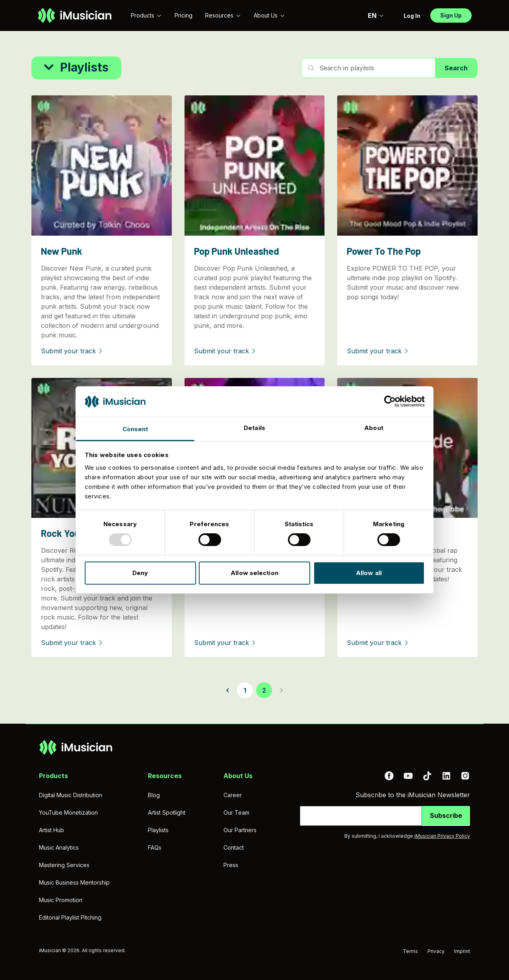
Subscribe (446, 815)
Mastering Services (64, 865)
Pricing (184, 15)
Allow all (369, 573)
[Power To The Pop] (407, 230)
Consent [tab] (135, 429)
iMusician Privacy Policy (442, 836)
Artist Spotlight (167, 812)
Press (231, 865)
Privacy (436, 951)
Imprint (462, 951)
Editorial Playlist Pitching (70, 917)
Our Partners (240, 830)
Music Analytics (59, 847)
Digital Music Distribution (71, 795)
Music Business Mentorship (74, 882)
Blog (154, 795)
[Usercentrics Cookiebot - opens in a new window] (390, 401)
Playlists (158, 830)
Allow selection (254, 573)
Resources (223, 15)
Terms (410, 951)
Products (146, 15)
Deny (140, 573)
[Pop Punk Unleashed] (255, 230)
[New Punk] (102, 230)
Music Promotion (61, 900)
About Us (269, 15)
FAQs (155, 847)
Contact (234, 847)
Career (233, 795)
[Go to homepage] (75, 15)
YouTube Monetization (68, 812)
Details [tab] (254, 428)
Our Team (236, 812)
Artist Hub (51, 830)
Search (456, 68)
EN (376, 15)
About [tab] (374, 428)
